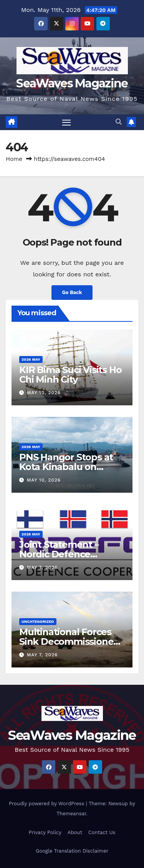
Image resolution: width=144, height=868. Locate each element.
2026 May (31, 359)
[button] (119, 122)
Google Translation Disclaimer (72, 851)
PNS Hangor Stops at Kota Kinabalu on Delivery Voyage (66, 467)
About (75, 832)
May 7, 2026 (42, 567)
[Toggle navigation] (66, 122)
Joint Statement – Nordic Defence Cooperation (59, 554)
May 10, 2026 (44, 393)
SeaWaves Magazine (72, 83)
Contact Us (102, 832)
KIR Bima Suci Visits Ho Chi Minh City (70, 375)
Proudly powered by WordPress (47, 804)
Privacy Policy (45, 832)
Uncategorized (38, 621)
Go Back (72, 292)
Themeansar (71, 814)
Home (14, 159)
